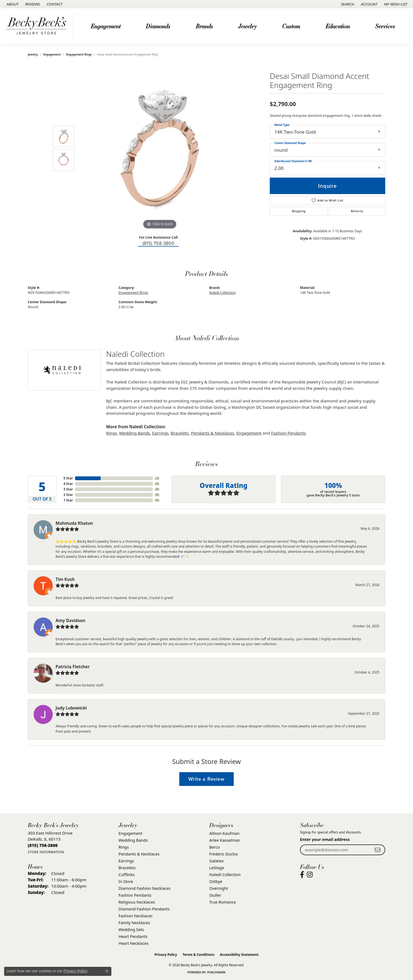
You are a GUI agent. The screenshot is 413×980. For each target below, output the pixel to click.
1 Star (68, 500)
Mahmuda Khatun (74, 523)
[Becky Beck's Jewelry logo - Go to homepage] (38, 26)
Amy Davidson (70, 620)
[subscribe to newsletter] (378, 850)
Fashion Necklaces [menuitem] (136, 916)
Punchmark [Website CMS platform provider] (217, 972)
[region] (160, 148)
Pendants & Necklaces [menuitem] (139, 854)
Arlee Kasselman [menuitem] (225, 840)
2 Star (68, 495)
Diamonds (158, 26)
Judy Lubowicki (71, 708)
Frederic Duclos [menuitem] (224, 854)
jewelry (33, 54)
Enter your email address (325, 839)
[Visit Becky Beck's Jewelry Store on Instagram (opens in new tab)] (310, 875)
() (157, 478)
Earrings (160, 433)
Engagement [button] (106, 26)
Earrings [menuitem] (126, 861)
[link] (12, 4)
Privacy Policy (166, 955)
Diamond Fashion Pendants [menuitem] (144, 909)
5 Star (68, 478)
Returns (357, 211)
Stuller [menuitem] (215, 895)
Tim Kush (65, 579)
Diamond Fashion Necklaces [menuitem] (145, 888)
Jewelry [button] (247, 26)
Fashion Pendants (289, 433)
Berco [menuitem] (215, 847)
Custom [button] (291, 26)
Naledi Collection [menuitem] (225, 875)
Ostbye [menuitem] (216, 881)
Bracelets (180, 433)
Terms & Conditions (199, 955)
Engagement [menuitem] (130, 833)
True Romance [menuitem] (223, 902)
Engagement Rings (79, 54)
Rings (111, 433)
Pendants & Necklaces (212, 433)
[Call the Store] (43, 845)
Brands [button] (204, 26)
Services (385, 26)
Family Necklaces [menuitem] (134, 923)
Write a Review (206, 779)
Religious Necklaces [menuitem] (137, 902)
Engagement (52, 54)
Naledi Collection (222, 293)
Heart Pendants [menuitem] (133, 936)
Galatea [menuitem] (216, 861)
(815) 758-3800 (159, 243)
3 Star (68, 489)
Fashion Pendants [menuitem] (135, 895)
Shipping (299, 211)
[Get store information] (46, 852)
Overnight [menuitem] (219, 888)
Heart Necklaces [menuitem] (133, 943)
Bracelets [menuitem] (127, 868)
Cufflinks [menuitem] (127, 875)
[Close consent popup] (107, 971)
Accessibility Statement (239, 955)
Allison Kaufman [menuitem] (224, 833)
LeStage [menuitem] (217, 868)
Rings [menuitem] (124, 847)
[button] (347, 4)
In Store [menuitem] (126, 881)
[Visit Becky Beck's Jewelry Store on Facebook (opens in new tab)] (302, 875)
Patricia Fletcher (73, 667)
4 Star (68, 484)
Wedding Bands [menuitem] (133, 840)
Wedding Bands (134, 433)
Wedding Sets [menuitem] (131, 930)
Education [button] (338, 26)
